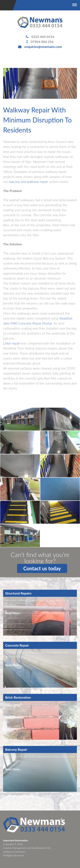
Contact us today (42, 568)
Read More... (13, 613)
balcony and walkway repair (28, 182)
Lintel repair (12, 343)
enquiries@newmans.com (43, 47)
